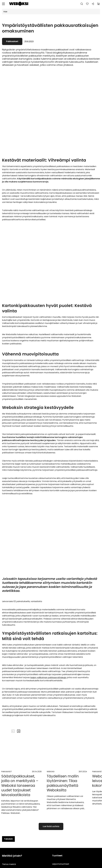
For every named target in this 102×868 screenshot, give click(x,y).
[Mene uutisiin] (21, 826)
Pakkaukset (12, 41)
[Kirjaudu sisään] (93, 4)
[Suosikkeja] (87, 4)
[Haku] (82, 4)
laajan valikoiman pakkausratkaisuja (48, 728)
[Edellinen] (13, 782)
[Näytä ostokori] (99, 4)
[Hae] (51, 12)
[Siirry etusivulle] (19, 4)
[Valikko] (3, 4)
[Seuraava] (19, 782)
